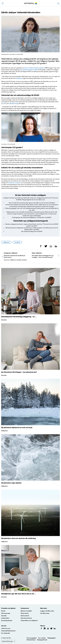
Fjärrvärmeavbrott (26, 618)
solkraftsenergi (14, 104)
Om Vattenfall (5, 633)
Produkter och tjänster (8, 608)
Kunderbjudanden (7, 620)
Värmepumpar (6, 613)
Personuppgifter (32, 638)
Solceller (4, 320)
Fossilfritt (17, 242)
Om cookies (42, 638)
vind (4, 104)
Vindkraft (24, 260)
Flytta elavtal (25, 613)
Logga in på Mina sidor (47, 611)
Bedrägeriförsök (42, 640)
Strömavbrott (25, 616)
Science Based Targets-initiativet (35, 68)
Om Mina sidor (45, 613)
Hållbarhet (6, 242)
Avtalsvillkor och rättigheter (29, 620)
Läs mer (4, 626)
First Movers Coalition (14, 183)
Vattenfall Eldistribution (8, 631)
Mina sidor (44, 608)
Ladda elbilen (5, 618)
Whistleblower (31, 640)
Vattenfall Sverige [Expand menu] (9, 641)
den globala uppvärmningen (29, 70)
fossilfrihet (19, 78)
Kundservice (25, 608)
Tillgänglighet (51, 638)
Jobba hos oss (6, 628)
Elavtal (3, 611)
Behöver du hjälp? (26, 611)
